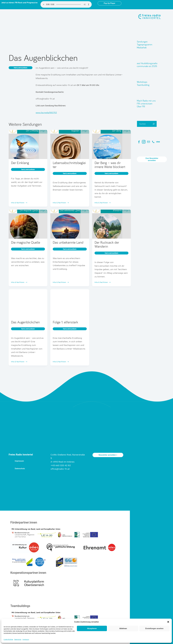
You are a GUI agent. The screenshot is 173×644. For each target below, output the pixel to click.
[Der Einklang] (28, 144)
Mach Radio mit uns (146, 101)
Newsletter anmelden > (108, 455)
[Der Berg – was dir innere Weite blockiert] (111, 144)
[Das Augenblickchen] (28, 304)
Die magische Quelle (26, 242)
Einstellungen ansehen (154, 628)
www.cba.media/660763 (46, 113)
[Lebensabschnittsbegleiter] (70, 144)
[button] (168, 622)
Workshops (142, 82)
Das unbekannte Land (68, 242)
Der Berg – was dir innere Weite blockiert (110, 165)
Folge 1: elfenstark (65, 322)
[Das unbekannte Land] (70, 224)
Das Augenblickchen (25, 322)
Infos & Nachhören (19, 203)
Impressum (26, 639)
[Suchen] (154, 124)
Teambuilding (143, 85)
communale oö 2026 (147, 66)
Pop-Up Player (110, 3)
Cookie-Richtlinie (8, 639)
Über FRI (141, 106)
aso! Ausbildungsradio (147, 63)
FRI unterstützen (145, 103)
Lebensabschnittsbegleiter (69, 165)
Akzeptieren (92, 628)
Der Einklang (20, 163)
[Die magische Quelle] (28, 224)
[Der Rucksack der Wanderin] (111, 224)
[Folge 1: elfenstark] (70, 304)
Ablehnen (123, 628)
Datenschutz (18, 639)
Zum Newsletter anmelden (152, 159)
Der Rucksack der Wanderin (107, 244)
